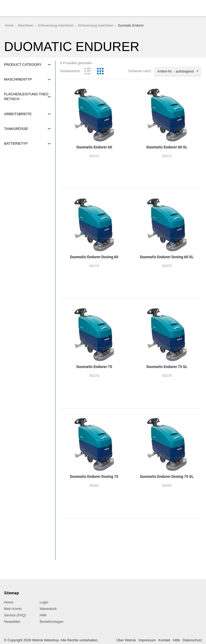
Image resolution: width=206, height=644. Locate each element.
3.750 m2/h (18, 124)
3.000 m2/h (18, 118)
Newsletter (12, 622)
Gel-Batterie (18, 194)
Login (44, 602)
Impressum (147, 640)
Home (9, 26)
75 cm (14, 152)
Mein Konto (13, 609)
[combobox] (178, 71)
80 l (12, 173)
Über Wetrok (126, 640)
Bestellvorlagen (52, 622)
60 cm (14, 145)
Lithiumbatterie (20, 201)
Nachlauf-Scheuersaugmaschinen (27, 91)
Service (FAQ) (15, 615)
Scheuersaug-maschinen (56, 26)
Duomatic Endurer (131, 26)
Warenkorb (48, 609)
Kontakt (164, 640)
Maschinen (26, 26)
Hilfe (43, 615)
